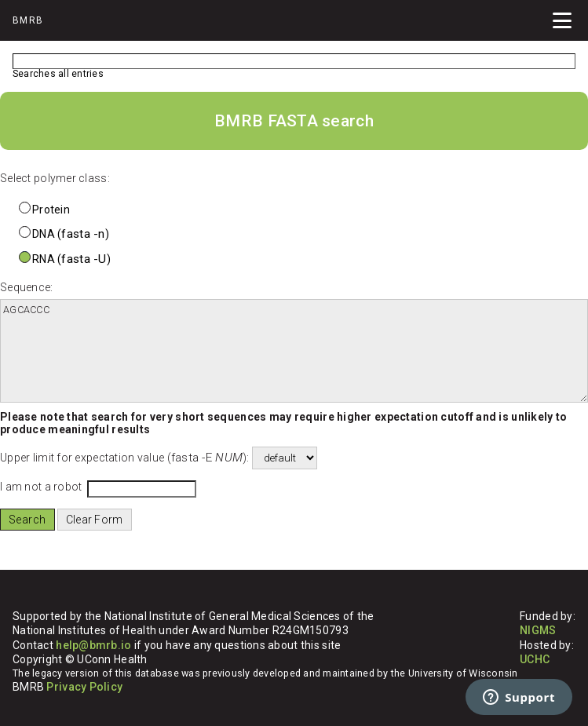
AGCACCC (294, 351)
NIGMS (538, 630)
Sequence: (27, 287)
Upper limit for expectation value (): (125, 458)
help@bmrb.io (93, 645)
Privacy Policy (84, 687)
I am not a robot (41, 487)
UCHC (535, 659)
